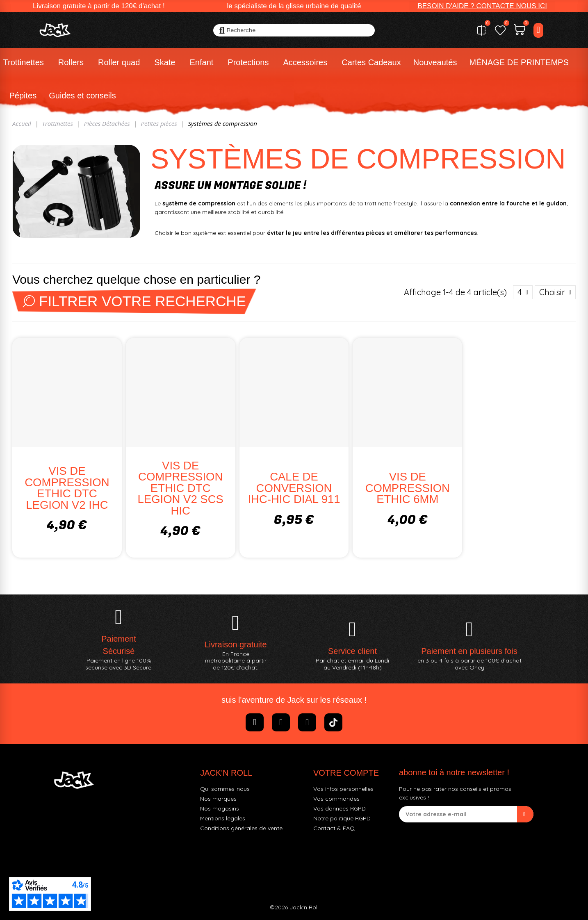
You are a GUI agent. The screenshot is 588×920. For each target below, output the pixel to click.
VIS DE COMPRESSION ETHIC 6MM (408, 488)
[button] (482, 6)
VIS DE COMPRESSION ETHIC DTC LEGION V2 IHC (67, 488)
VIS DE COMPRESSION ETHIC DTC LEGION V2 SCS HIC (181, 488)
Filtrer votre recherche (134, 301)
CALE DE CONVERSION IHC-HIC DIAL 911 (294, 488)
